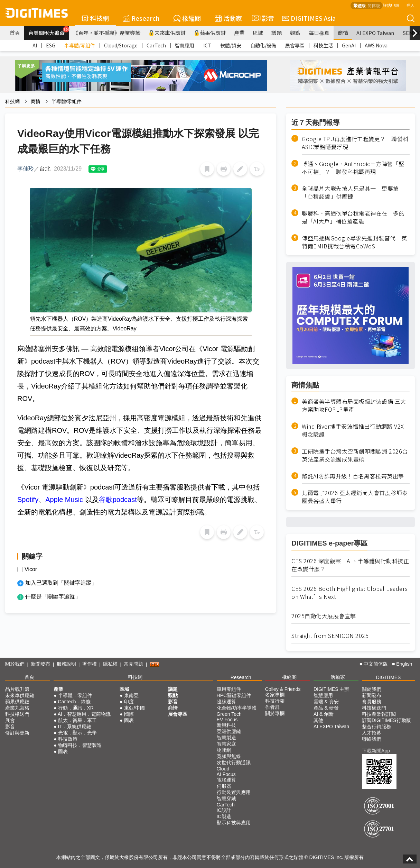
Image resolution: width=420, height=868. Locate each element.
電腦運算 (226, 780)
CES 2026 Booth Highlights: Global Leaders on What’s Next (350, 593)
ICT (207, 45)
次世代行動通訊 (234, 762)
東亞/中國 (134, 708)
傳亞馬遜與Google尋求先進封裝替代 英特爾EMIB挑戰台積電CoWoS (354, 242)
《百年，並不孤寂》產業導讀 (107, 33)
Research (141, 18)
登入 (410, 5)
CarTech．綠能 (74, 702)
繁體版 (360, 5)
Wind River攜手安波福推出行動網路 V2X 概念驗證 (353, 430)
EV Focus (227, 720)
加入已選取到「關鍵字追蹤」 (61, 583)
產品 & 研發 (326, 708)
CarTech (156, 45)
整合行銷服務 (376, 727)
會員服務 (372, 702)
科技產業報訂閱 (379, 714)
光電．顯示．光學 (77, 733)
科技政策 (68, 739)
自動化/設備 (263, 45)
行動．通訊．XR (76, 708)
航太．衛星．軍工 (77, 720)
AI (35, 45)
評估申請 (391, 5)
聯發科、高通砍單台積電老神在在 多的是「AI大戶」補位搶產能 (353, 217)
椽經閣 (187, 18)
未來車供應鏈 (167, 33)
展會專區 (295, 45)
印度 (129, 702)
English (404, 664)
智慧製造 (226, 738)
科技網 (95, 18)
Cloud (223, 769)
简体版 (374, 5)
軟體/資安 (231, 45)
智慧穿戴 (226, 798)
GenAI (349, 45)
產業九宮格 (17, 708)
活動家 (228, 18)
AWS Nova (376, 45)
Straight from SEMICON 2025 (330, 636)
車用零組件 (229, 689)
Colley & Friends (283, 689)
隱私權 (110, 664)
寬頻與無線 (229, 756)
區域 (258, 33)
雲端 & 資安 (326, 702)
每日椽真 (319, 33)
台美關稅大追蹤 (49, 31)
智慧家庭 (226, 744)
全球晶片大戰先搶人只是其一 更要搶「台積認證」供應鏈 (350, 192)
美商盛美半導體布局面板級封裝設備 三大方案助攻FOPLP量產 (354, 405)
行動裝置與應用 (234, 792)
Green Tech (229, 714)
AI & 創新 (324, 714)
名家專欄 (275, 695)
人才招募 (372, 733)
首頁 (15, 33)
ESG (51, 45)
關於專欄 (275, 713)
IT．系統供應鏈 (75, 727)
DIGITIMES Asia (309, 18)
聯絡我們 (372, 739)
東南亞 (131, 695)
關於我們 (15, 664)
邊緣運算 (226, 702)
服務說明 (66, 664)
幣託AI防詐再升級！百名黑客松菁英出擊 (353, 476)
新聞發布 (40, 664)
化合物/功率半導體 (237, 708)
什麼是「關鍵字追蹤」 (53, 597)
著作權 (90, 664)
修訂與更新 (17, 733)
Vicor (31, 569)
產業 (239, 33)
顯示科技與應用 (234, 823)
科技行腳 (275, 701)
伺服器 (224, 786)
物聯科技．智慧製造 (80, 745)
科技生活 (323, 45)
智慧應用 (185, 45)
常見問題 (133, 664)
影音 (262, 18)
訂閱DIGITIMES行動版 (386, 720)
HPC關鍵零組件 (234, 695)
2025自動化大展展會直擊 (324, 616)
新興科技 (226, 725)
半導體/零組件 (80, 45)
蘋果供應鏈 (210, 33)
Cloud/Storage (121, 45)
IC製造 (224, 816)
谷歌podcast (118, 500)
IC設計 (224, 810)
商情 (343, 33)
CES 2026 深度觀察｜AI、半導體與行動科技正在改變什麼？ (350, 565)
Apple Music (65, 500)
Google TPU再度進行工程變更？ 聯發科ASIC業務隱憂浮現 (355, 143)
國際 (129, 714)
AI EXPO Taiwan (375, 33)
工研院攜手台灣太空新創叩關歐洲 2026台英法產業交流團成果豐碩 (355, 455)
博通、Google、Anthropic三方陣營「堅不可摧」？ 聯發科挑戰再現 (353, 168)
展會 (10, 720)
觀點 (295, 33)
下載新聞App (376, 751)
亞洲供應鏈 (229, 731)
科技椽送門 (17, 714)
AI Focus (226, 774)
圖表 (63, 751)
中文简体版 (376, 664)
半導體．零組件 (75, 695)
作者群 (272, 707)
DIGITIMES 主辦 (331, 689)
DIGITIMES (389, 677)
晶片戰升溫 (17, 689)
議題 (277, 33)
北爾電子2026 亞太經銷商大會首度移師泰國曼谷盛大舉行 (355, 497)
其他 (318, 720)
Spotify (28, 500)
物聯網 (224, 750)
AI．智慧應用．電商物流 (84, 714)
